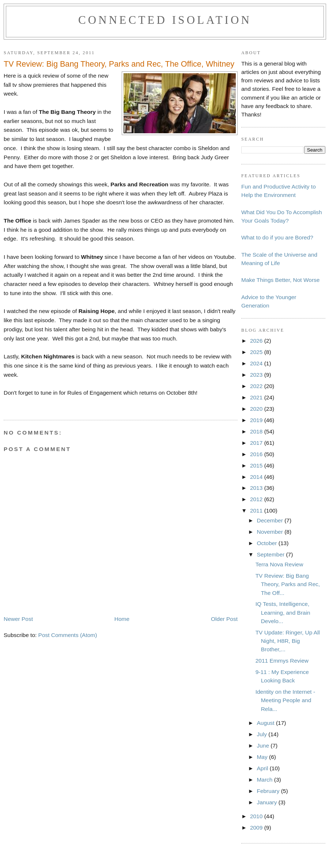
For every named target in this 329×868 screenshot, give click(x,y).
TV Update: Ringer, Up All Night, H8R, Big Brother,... (288, 641)
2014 (257, 477)
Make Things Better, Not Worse (280, 280)
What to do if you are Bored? (277, 237)
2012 (257, 499)
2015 (257, 465)
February (269, 791)
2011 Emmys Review (282, 661)
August (266, 723)
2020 (257, 409)
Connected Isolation (165, 20)
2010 (257, 816)
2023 (257, 375)
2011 (257, 511)
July (262, 734)
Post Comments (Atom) (68, 635)
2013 (257, 488)
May (263, 757)
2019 (257, 420)
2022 (257, 386)
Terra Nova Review (279, 564)
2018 (257, 431)
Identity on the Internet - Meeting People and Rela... (285, 700)
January (267, 802)
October (267, 543)
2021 (257, 397)
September (271, 554)
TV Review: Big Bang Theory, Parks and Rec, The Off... (288, 584)
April (263, 768)
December (271, 520)
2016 (257, 454)
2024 (257, 363)
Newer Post (18, 619)
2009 (257, 828)
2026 (257, 341)
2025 (257, 352)
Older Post (224, 619)
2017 (257, 443)
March (265, 780)
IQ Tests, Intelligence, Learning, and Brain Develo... (283, 612)
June (264, 746)
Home (122, 619)
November (271, 532)
